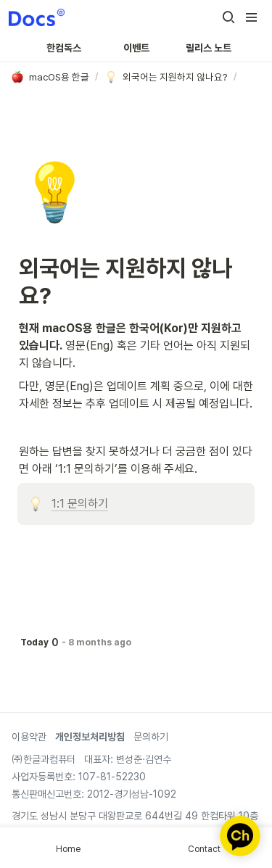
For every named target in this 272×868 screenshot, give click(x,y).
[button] (228, 17)
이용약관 (29, 737)
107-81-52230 (111, 777)
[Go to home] (37, 17)
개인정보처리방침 (90, 737)
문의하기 (151, 737)
